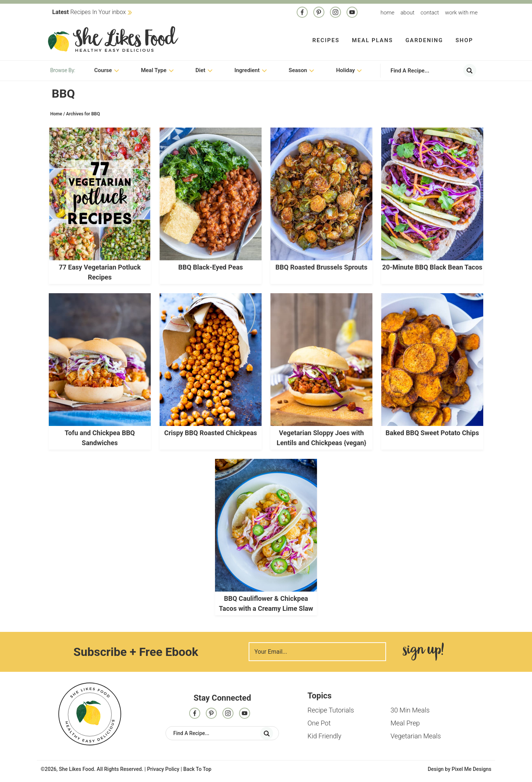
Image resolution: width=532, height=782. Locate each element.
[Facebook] (302, 13)
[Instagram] (335, 13)
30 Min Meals (410, 710)
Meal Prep (405, 723)
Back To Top (197, 769)
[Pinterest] (319, 13)
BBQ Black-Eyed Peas (210, 267)
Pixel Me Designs (471, 769)
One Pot (319, 723)
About (407, 13)
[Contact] (352, 13)
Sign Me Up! (423, 652)
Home (388, 13)
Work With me (461, 13)
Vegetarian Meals (416, 736)
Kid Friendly (324, 736)
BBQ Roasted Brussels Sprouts (322, 267)
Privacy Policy (163, 769)
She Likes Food (113, 39)
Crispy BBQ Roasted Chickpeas (210, 433)
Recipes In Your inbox (89, 12)
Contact (430, 13)
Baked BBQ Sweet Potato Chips (432, 433)
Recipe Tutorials (331, 710)
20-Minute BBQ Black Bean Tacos (432, 267)
